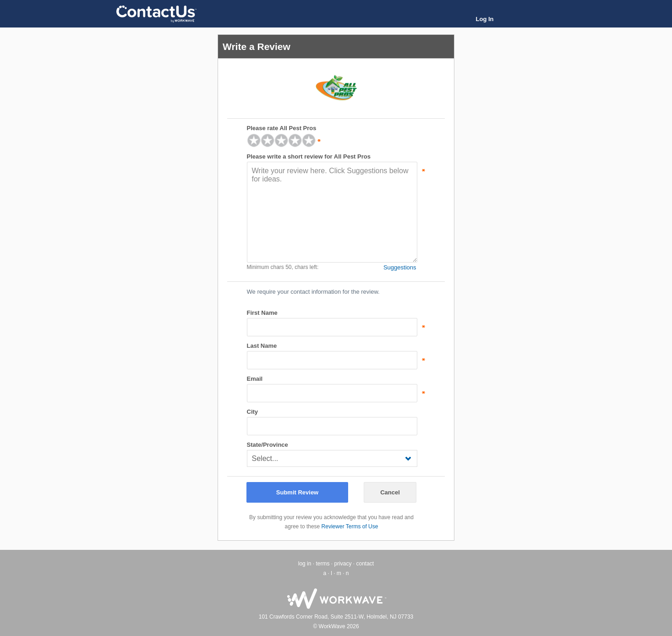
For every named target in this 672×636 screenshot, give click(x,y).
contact (365, 564)
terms (322, 564)
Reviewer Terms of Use (350, 526)
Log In (485, 19)
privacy (343, 564)
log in (305, 564)
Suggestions (400, 267)
